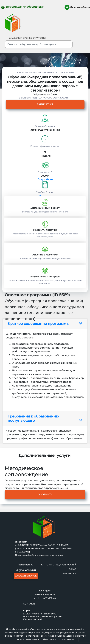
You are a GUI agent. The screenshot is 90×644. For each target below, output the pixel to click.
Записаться (45, 104)
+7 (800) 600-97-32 (26, 570)
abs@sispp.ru (26, 565)
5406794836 (48, 595)
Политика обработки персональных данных (39, 555)
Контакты (30, 604)
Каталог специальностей (59, 565)
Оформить (45, 494)
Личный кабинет (77, 7)
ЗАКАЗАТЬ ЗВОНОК (26, 576)
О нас (73, 569)
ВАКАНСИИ (69, 573)
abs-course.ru (58, 636)
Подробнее (45, 179)
